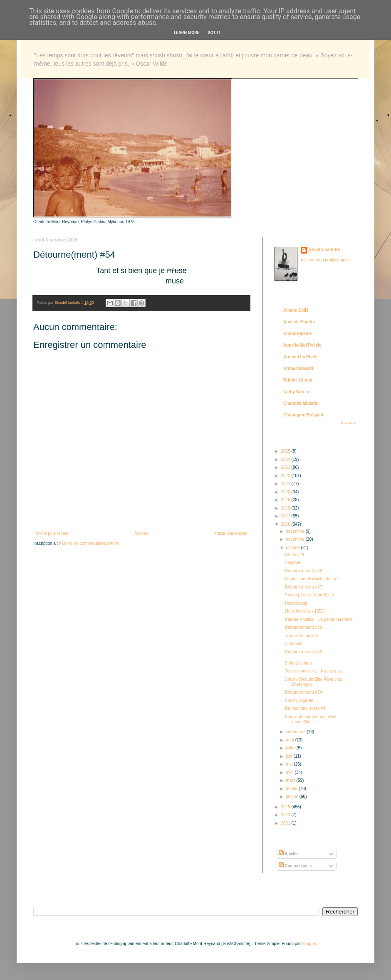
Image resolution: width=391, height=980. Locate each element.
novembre (296, 539)
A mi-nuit (293, 644)
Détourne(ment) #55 (304, 652)
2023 (286, 467)
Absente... (294, 563)
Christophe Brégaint (303, 415)
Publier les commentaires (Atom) (89, 543)
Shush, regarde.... (302, 701)
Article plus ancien (231, 533)
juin (290, 756)
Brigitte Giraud (298, 380)
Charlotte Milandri (301, 403)
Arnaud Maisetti (299, 368)
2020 (286, 492)
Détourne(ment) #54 (304, 692)
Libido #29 (294, 555)
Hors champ (296, 603)
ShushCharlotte (324, 250)
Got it (214, 33)
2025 (286, 451)
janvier (292, 797)
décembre (296, 531)
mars (291, 780)
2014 (286, 815)
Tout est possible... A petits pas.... (316, 671)
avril (290, 772)
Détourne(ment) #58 (304, 571)
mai (290, 764)
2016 (286, 524)
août (290, 740)
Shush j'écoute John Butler (310, 595)
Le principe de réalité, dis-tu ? (312, 579)
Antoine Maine (297, 334)
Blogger (309, 944)
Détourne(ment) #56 (304, 627)
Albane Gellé (296, 310)
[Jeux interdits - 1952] (305, 611)
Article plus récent (52, 533)
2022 (286, 476)
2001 (286, 823)
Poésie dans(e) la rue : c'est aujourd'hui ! (311, 719)
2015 (286, 807)
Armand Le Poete (300, 357)
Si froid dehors (298, 663)
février (292, 789)
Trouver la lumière (302, 636)
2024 (286, 459)
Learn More (187, 33)
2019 (286, 500)
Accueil (141, 533)
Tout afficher (349, 423)
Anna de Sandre (299, 322)
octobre (293, 548)
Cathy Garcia (296, 392)
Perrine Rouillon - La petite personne (319, 619)
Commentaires (295, 866)
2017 (286, 516)
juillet (291, 748)
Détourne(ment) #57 (304, 587)
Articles (288, 854)
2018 (286, 508)
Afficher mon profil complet (325, 260)
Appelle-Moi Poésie (302, 345)
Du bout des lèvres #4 (305, 708)
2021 (286, 484)
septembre (296, 732)
